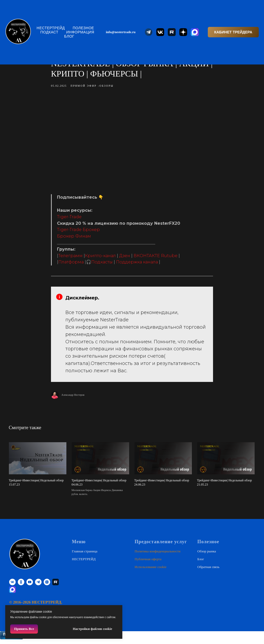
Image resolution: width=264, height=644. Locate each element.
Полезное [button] (83, 28)
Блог (69, 36)
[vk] (12, 586)
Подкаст (49, 32)
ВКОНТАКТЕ (147, 258)
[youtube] (30, 586)
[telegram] (38, 586)
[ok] (21, 586)
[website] (149, 32)
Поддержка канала (137, 264)
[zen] (47, 586)
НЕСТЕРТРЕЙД (51, 28)
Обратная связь (208, 571)
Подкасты (102, 264)
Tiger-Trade (69, 219)
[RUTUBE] (56, 586)
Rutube (169, 258)
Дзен (125, 258)
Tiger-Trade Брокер (78, 232)
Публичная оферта (148, 563)
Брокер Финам (74, 238)
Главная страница (85, 555)
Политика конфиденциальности (157, 555)
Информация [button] (80, 32)
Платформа (71, 264)
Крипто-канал (100, 258)
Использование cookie (151, 571)
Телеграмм (70, 258)
